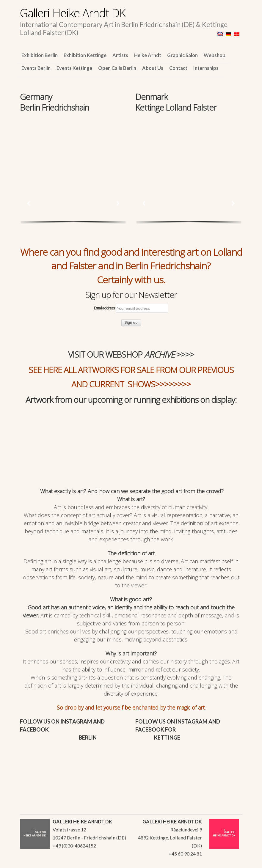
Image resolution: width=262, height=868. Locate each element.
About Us (153, 68)
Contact (178, 68)
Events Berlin (36, 68)
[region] (73, 147)
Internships (206, 68)
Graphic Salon (182, 55)
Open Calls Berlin (117, 68)
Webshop (215, 55)
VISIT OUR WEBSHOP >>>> (131, 354)
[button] (29, 203)
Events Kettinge (74, 68)
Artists (120, 55)
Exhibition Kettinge (85, 55)
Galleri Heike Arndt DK (73, 13)
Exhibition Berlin (40, 55)
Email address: (131, 308)
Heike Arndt (148, 55)
